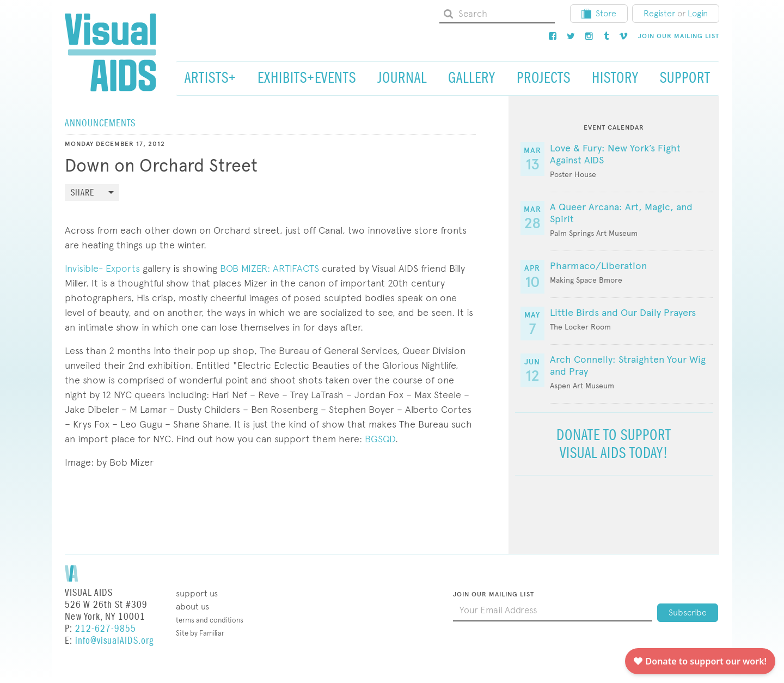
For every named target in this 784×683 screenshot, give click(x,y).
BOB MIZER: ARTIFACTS (269, 268)
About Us (192, 606)
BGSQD (380, 439)
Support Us (197, 593)
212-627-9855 (106, 629)
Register (659, 13)
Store (599, 13)
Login (698, 13)
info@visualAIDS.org (114, 641)
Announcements (100, 123)
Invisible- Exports (102, 268)
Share (82, 193)
